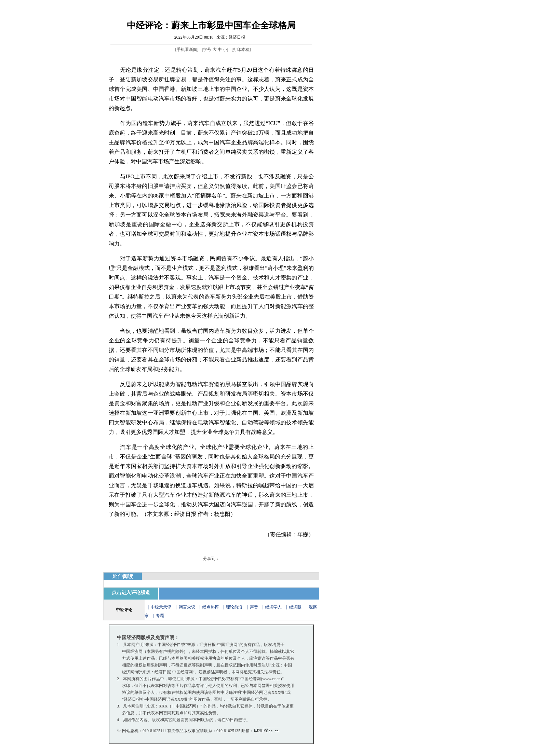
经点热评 (211, 607)
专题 (160, 616)
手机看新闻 (187, 50)
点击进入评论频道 (131, 593)
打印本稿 (241, 50)
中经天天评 (161, 607)
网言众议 (187, 607)
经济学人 (273, 607)
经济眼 (295, 607)
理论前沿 (235, 607)
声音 (254, 607)
